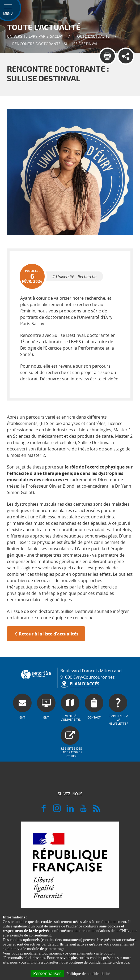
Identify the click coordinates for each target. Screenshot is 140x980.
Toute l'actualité (92, 36)
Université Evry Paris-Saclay (35, 36)
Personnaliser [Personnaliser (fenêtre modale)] (47, 973)
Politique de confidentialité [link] (88, 974)
